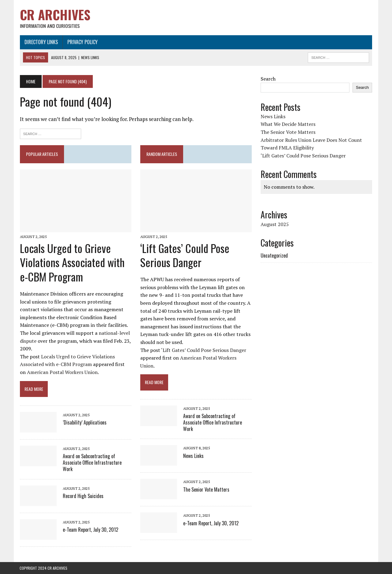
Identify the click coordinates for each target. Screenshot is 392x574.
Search (268, 79)
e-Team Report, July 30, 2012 (90, 530)
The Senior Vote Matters (206, 489)
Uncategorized (274, 255)
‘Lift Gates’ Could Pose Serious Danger (185, 255)
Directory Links (41, 42)
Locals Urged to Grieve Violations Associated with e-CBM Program (72, 262)
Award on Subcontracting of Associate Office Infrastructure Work (92, 463)
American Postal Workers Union (62, 372)
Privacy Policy (82, 42)
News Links (193, 456)
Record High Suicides (83, 496)
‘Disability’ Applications (84, 423)
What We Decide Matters (288, 124)
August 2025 (275, 224)
